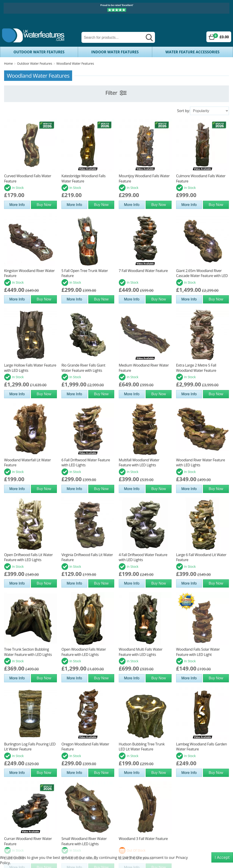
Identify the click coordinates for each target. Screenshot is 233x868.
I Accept (222, 857)
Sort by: (184, 111)
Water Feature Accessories (192, 52)
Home (8, 63)
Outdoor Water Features (39, 52)
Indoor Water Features (115, 52)
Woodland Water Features (75, 63)
